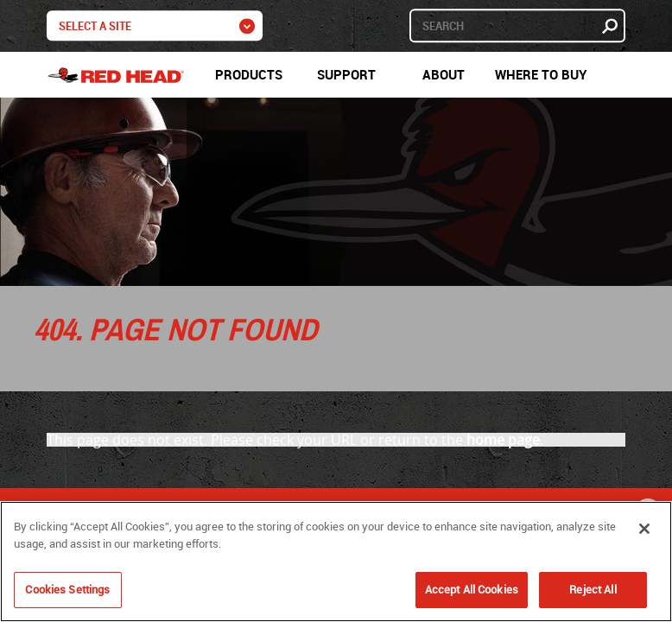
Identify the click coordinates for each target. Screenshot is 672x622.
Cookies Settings (67, 589)
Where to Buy (541, 74)
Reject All (593, 589)
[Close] (644, 529)
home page (503, 440)
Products (249, 74)
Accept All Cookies (472, 589)
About (444, 74)
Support (346, 74)
